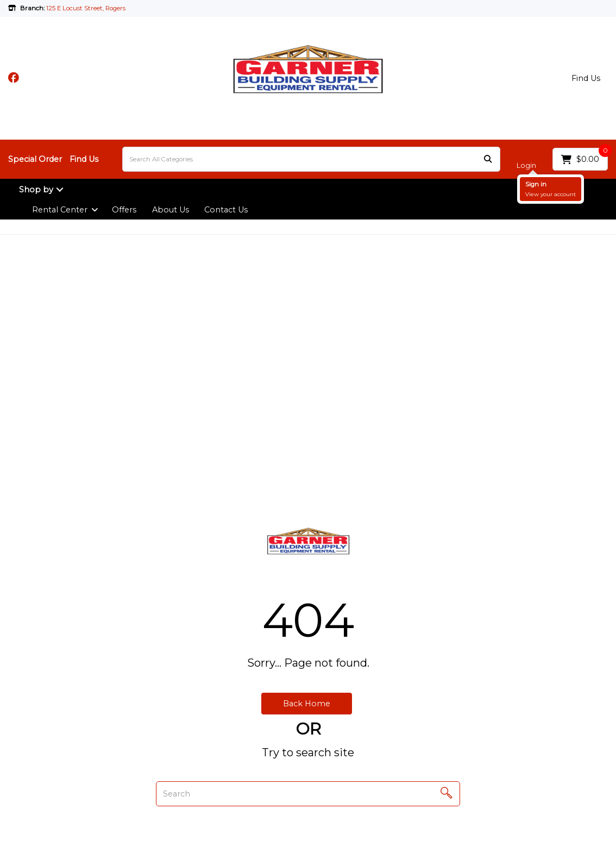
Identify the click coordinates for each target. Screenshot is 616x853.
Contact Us (226, 210)
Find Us (586, 78)
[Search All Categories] (311, 159)
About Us (171, 210)
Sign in (536, 184)
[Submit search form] (488, 159)
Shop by (36, 190)
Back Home (307, 704)
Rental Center (60, 210)
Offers (124, 210)
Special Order (35, 159)
